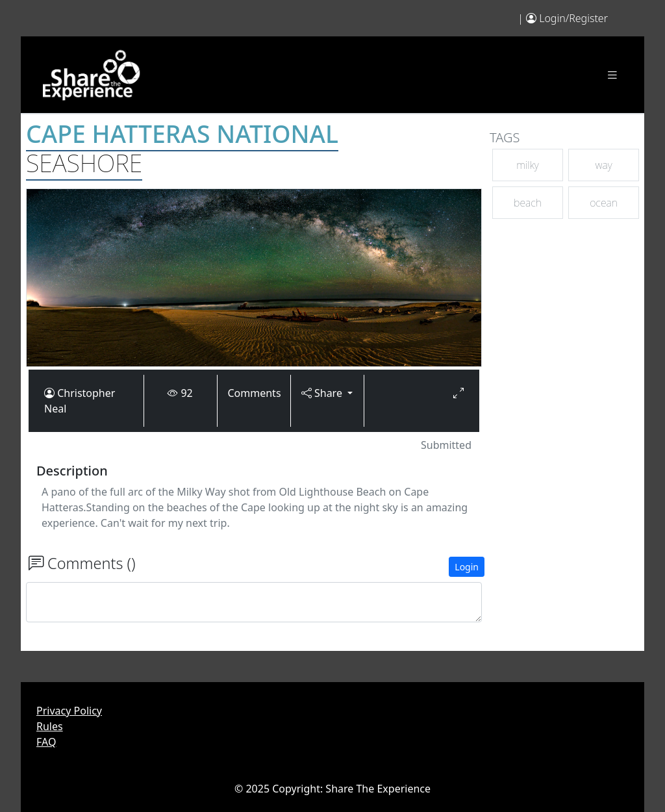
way (604, 165)
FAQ (46, 742)
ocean (604, 203)
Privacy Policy (69, 711)
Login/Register (573, 18)
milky (527, 165)
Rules (50, 726)
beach (528, 203)
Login (467, 567)
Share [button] (323, 393)
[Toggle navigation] (612, 75)
